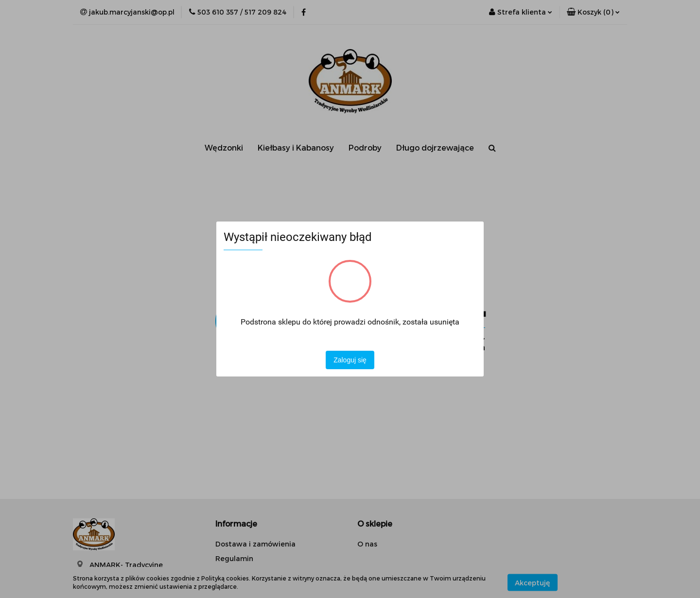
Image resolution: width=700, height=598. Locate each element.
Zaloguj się (350, 360)
